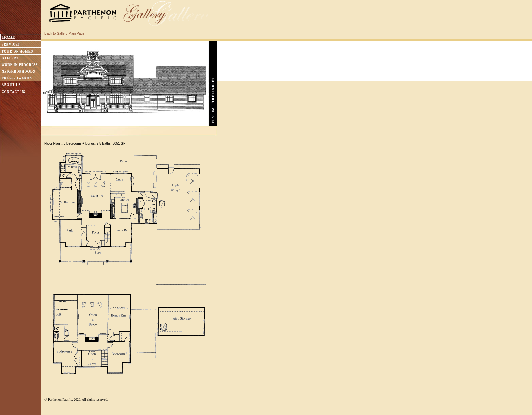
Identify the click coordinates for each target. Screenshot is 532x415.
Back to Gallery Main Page (64, 33)
